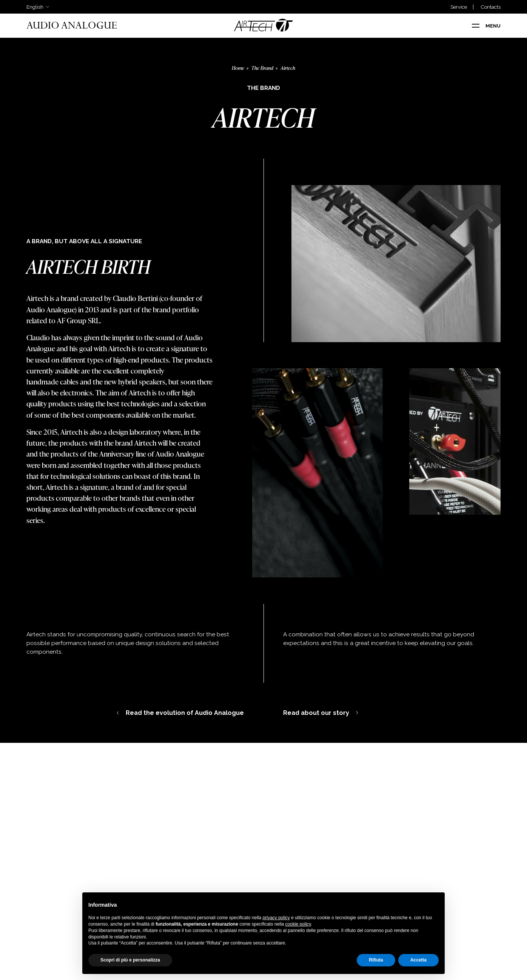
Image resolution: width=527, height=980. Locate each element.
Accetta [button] (418, 960)
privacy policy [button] (276, 918)
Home (238, 68)
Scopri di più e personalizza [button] (130, 960)
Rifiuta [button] (376, 960)
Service (459, 7)
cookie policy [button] (298, 924)
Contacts (491, 7)
